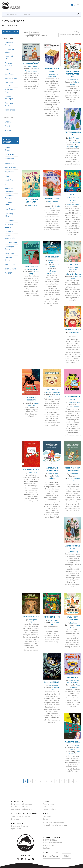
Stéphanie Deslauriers (73, 269)
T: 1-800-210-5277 (50, 840)
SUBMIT (67, 856)
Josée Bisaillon (74, 332)
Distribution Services (20, 826)
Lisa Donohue (53, 74)
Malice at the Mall (73, 742)
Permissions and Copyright (22, 809)
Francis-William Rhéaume (32, 70)
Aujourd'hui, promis (73, 329)
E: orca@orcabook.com (52, 843)
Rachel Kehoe (53, 620)
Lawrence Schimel (74, 204)
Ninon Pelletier (75, 748)
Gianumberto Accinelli (53, 261)
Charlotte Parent (74, 142)
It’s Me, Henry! (73, 264)
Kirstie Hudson (74, 681)
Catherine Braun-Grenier (74, 479)
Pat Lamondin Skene (53, 203)
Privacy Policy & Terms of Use (55, 825)
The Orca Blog (49, 845)
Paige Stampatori (74, 686)
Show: (26, 33)
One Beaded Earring (52, 198)
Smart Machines (31, 266)
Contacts (47, 848)
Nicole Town (52, 77)
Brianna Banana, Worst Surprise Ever (73, 74)
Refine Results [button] (9, 32)
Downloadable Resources (22, 804)
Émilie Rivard (32, 473)
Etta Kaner (74, 623)
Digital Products (50, 809)
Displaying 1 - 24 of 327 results (36, 36)
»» (26, 786)
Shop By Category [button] (7, 141)
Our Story (47, 816)
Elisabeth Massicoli (53, 393)
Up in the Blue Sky (52, 257)
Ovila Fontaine (74, 138)
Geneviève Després (74, 274)
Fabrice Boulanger (33, 404)
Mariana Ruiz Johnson (74, 199)
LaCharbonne (74, 407)
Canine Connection (31, 616)
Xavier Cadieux (54, 477)
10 (72, 781)
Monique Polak (73, 683)
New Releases (13, 25)
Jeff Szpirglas (53, 685)
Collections (48, 807)
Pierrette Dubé (74, 745)
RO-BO (73, 195)
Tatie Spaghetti (52, 389)
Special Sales (16, 829)
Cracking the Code (52, 617)
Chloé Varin (74, 474)
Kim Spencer (32, 205)
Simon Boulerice (32, 67)
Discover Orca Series (20, 807)
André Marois (53, 474)
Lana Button (74, 80)
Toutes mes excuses (31, 470)
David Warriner (75, 753)
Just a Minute (73, 677)
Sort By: (76, 32)
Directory (15, 819)
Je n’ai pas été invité (31, 63)
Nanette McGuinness (52, 272)
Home (4, 25)
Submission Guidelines (20, 816)
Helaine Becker (32, 269)
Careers (46, 819)
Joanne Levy (74, 552)
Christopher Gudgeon (32, 621)
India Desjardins (74, 402)
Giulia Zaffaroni (54, 266)
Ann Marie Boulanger (73, 146)
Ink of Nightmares (52, 682)
